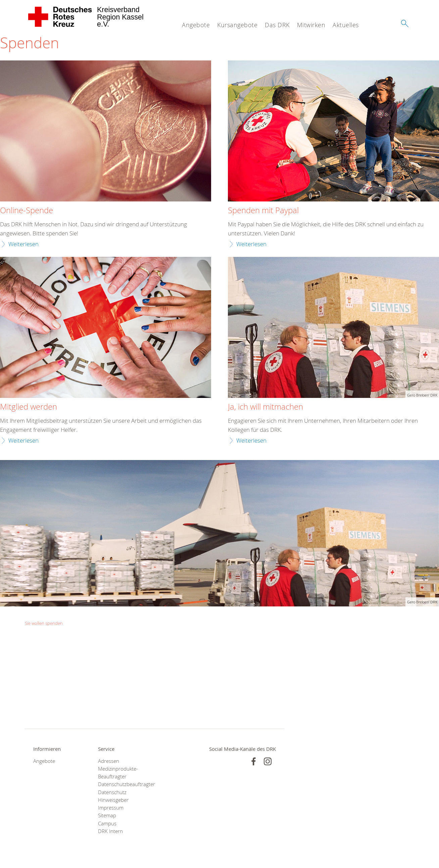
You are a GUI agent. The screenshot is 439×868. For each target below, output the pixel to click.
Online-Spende (27, 211)
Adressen (109, 761)
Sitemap (107, 815)
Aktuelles (346, 25)
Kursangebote (237, 25)
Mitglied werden (29, 407)
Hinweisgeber (113, 800)
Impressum (111, 808)
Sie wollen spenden (44, 623)
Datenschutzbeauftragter (122, 784)
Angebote (196, 25)
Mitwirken (311, 25)
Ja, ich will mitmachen (265, 407)
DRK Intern (110, 831)
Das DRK (277, 25)
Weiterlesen (23, 244)
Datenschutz (112, 792)
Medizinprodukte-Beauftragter (118, 773)
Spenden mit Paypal (263, 211)
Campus (107, 824)
